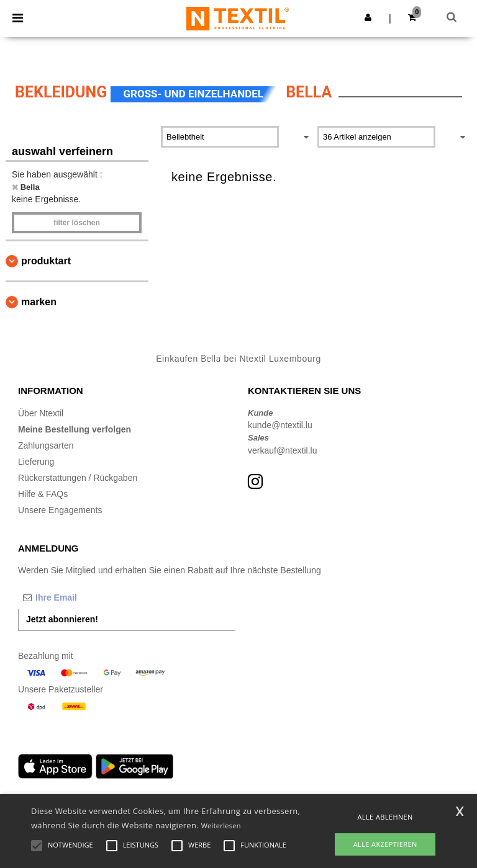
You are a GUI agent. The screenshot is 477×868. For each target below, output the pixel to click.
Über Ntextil (41, 413)
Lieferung (36, 462)
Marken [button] (39, 302)
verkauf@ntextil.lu (282, 450)
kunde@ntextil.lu (280, 425)
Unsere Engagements (60, 510)
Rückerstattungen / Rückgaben (78, 478)
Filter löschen (77, 223)
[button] (368, 17)
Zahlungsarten (46, 445)
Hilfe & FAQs (43, 494)
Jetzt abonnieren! (62, 619)
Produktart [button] (46, 261)
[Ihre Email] (83, 597)
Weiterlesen (221, 825)
